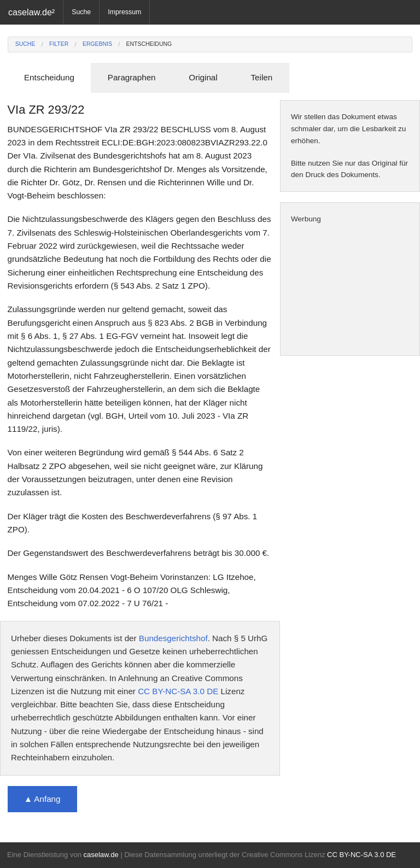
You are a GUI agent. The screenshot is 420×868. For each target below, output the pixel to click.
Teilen (261, 77)
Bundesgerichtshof (173, 638)
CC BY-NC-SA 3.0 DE (178, 691)
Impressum (124, 12)
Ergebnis (97, 44)
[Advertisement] (350, 290)
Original (203, 77)
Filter (59, 44)
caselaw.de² (31, 12)
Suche (81, 12)
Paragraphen (132, 77)
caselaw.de (101, 855)
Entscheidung (149, 44)
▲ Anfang (42, 799)
